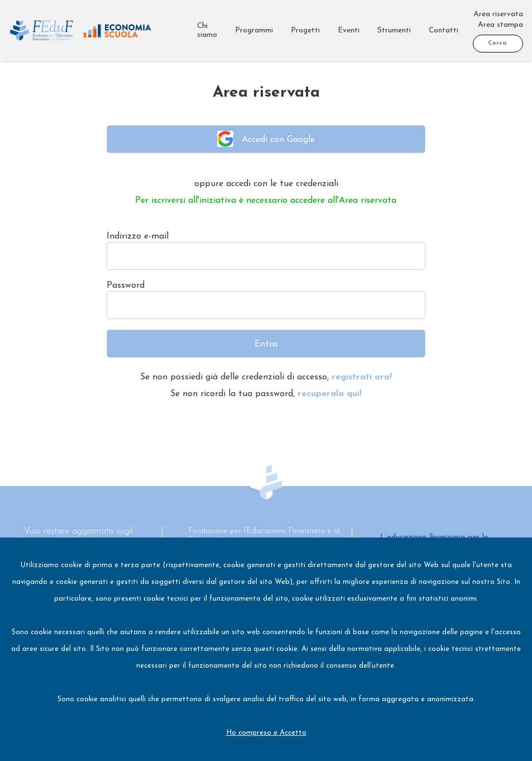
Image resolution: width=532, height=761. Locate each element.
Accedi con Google (266, 139)
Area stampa (500, 25)
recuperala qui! (330, 394)
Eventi (349, 30)
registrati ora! (362, 377)
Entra (266, 344)
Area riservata (498, 14)
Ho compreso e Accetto (266, 733)
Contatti (444, 30)
